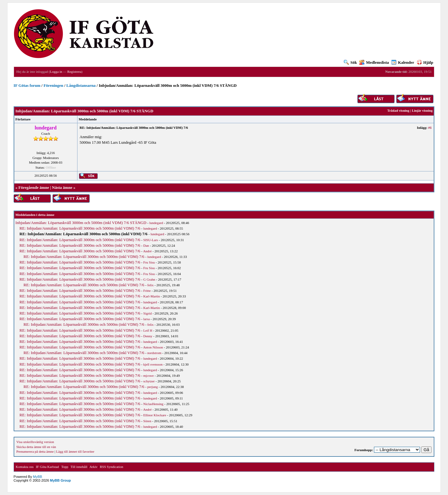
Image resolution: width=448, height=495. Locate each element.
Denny (148, 336)
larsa (147, 319)
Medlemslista (374, 62)
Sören (147, 421)
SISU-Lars (151, 240)
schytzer (149, 381)
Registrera (74, 72)
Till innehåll (79, 467)
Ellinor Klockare (155, 415)
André (147, 251)
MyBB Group (61, 480)
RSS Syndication (112, 467)
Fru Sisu (149, 262)
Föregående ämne (34, 187)
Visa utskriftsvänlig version (35, 442)
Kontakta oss (25, 467)
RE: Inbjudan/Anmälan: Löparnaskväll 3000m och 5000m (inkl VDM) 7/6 (80, 228)
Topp (65, 467)
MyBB (37, 477)
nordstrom (154, 353)
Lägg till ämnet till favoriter (75, 451)
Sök (350, 62)
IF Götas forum (27, 85)
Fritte (147, 291)
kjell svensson (153, 364)
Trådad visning (398, 110)
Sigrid (148, 313)
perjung (153, 387)
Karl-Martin (152, 296)
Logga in (56, 72)
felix (151, 285)
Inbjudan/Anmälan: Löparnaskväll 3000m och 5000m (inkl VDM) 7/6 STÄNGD (81, 223)
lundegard (156, 223)
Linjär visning (422, 110)
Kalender (403, 62)
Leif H (148, 330)
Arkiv (94, 467)
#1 (430, 128)
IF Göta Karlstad (47, 467)
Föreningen (53, 85)
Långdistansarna (81, 85)
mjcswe (149, 376)
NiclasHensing (154, 404)
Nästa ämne (62, 187)
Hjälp (425, 62)
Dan (146, 245)
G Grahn (149, 279)
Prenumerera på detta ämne (35, 451)
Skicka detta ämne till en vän (36, 447)
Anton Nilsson (153, 347)
